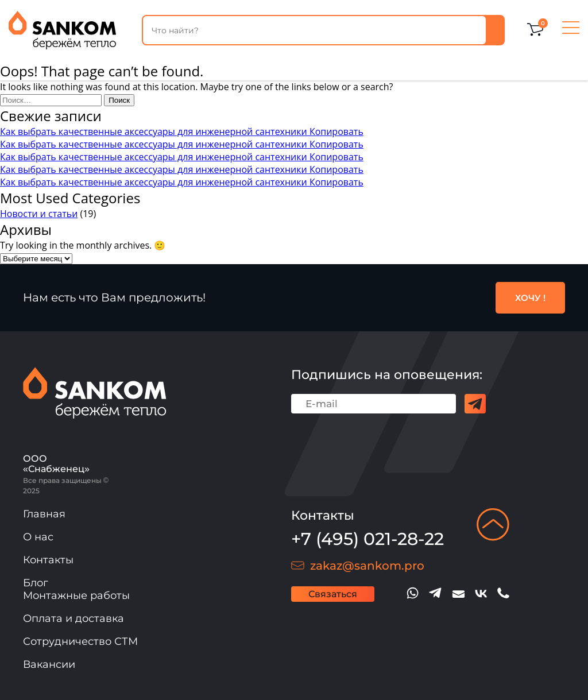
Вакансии (49, 664)
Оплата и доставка (73, 618)
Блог (36, 583)
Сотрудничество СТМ (80, 641)
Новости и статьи (39, 214)
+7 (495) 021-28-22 (367, 539)
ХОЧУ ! (530, 298)
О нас (38, 537)
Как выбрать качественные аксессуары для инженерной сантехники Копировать (182, 132)
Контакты (48, 560)
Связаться (333, 594)
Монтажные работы (76, 595)
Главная (44, 514)
